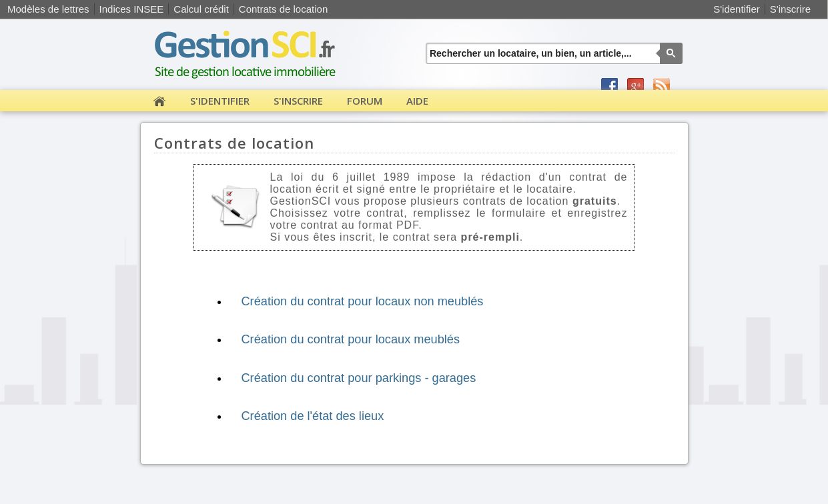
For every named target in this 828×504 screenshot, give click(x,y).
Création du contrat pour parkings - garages (358, 378)
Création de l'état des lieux (312, 416)
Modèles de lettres (48, 9)
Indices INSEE (132, 9)
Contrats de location (283, 9)
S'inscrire (790, 9)
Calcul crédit (201, 9)
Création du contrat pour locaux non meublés (362, 301)
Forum (365, 101)
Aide (417, 101)
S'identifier (737, 9)
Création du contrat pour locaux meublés (350, 339)
